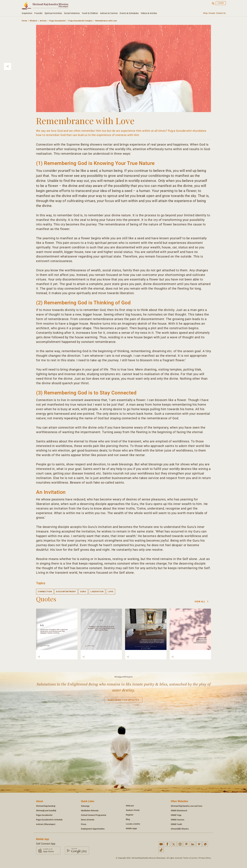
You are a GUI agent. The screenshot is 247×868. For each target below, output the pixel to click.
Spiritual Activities (53, 13)
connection (45, 592)
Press (84, 824)
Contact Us (221, 13)
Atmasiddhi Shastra (180, 829)
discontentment (66, 592)
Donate (212, 13)
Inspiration (27, 13)
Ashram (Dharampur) (46, 824)
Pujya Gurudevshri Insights (80, 21)
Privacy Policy (205, 858)
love (111, 592)
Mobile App (43, 839)
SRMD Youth (176, 824)
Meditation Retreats (90, 811)
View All (202, 602)
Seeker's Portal (133, 810)
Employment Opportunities (93, 829)
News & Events (88, 820)
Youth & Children (90, 13)
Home (24, 21)
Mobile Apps (131, 828)
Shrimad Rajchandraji (46, 806)
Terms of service (190, 858)
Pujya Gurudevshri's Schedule (49, 820)
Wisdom (33, 21)
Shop (205, 13)
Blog (128, 819)
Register (130, 815)
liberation (97, 592)
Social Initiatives (72, 13)
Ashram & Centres (109, 13)
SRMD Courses (178, 820)
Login (221, 3)
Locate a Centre (133, 824)
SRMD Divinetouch (179, 811)
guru (83, 592)
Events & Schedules (129, 13)
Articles (43, 21)
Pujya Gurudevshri (57, 21)
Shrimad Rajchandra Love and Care (187, 806)
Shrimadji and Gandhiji (46, 811)
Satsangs (85, 806)
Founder (38, 13)
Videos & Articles (149, 13)
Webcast (130, 806)
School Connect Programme (94, 815)
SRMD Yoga (176, 815)
